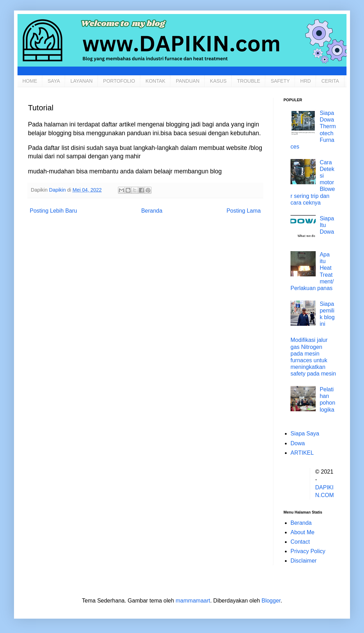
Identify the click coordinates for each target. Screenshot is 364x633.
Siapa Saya (305, 434)
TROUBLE (248, 81)
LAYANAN (81, 81)
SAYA (54, 81)
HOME (30, 81)
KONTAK (156, 81)
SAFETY (280, 81)
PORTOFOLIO (119, 81)
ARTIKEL (302, 453)
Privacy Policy (308, 551)
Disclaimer (304, 561)
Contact (300, 542)
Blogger (271, 601)
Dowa (298, 443)
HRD (306, 81)
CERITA (330, 81)
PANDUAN (187, 81)
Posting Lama (244, 211)
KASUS (218, 81)
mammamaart (193, 601)
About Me (302, 532)
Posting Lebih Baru (53, 211)
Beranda (152, 211)
